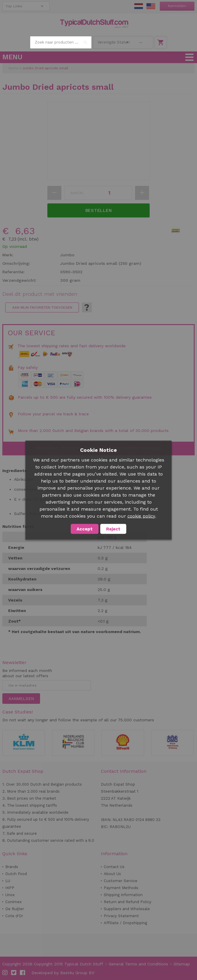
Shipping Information (123, 895)
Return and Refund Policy (128, 902)
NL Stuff (139, 6)
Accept (85, 529)
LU (8, 881)
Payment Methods (121, 888)
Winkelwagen (161, 42)
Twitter (14, 973)
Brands (12, 867)
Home (13, 68)
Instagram (5, 973)
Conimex (13, 902)
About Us (112, 874)
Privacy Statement (121, 916)
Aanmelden (177, 6)
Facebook (23, 973)
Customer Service (121, 881)
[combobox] (61, 42)
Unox (10, 895)
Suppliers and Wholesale (127, 909)
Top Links (14, 6)
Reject (113, 529)
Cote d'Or (14, 916)
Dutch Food (16, 874)
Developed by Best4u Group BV (63, 973)
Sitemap (182, 964)
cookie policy (141, 516)
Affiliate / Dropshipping (125, 923)
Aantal (77, 193)
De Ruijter (15, 909)
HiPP (10, 888)
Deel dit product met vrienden (40, 294)
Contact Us (114, 867)
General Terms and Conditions (138, 964)
